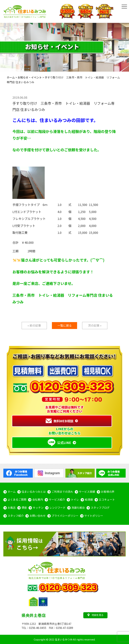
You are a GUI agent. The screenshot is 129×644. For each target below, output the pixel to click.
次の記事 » (95, 325)
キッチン (38, 508)
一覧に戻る (65, 325)
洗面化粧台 (78, 508)
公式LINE (59, 443)
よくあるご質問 (17, 500)
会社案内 (38, 500)
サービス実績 (87, 492)
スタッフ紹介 (16, 516)
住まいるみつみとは (34, 492)
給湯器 (89, 500)
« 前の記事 (34, 325)
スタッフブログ (100, 508)
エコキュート (107, 500)
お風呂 (12, 508)
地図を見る (95, 615)
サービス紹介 (57, 500)
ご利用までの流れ (62, 492)
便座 (24, 508)
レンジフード (57, 508)
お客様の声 (108, 492)
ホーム (12, 492)
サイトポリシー (94, 516)
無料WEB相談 (60, 421)
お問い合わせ (38, 516)
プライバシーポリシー (65, 516)
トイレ (75, 500)
